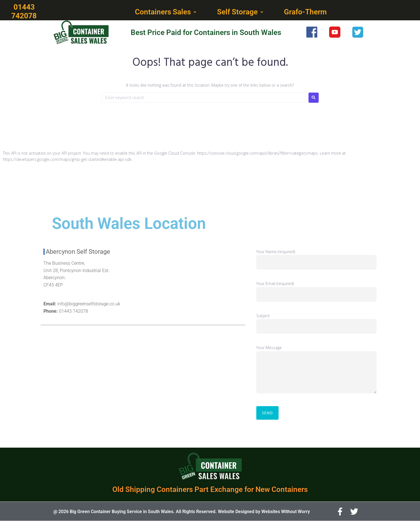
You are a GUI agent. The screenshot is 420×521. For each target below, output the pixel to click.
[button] (166, 12)
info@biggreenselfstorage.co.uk (89, 304)
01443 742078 (74, 311)
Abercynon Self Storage (78, 252)
